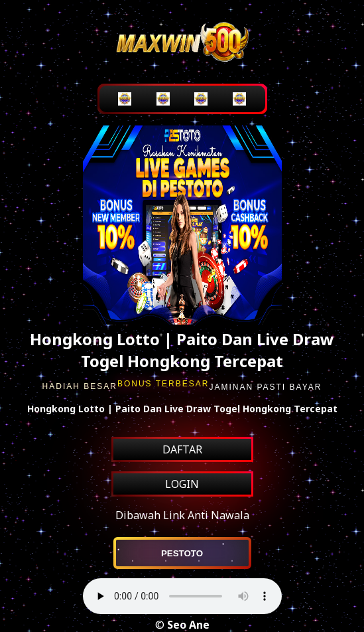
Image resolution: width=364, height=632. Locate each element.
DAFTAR (182, 449)
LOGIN (182, 484)
